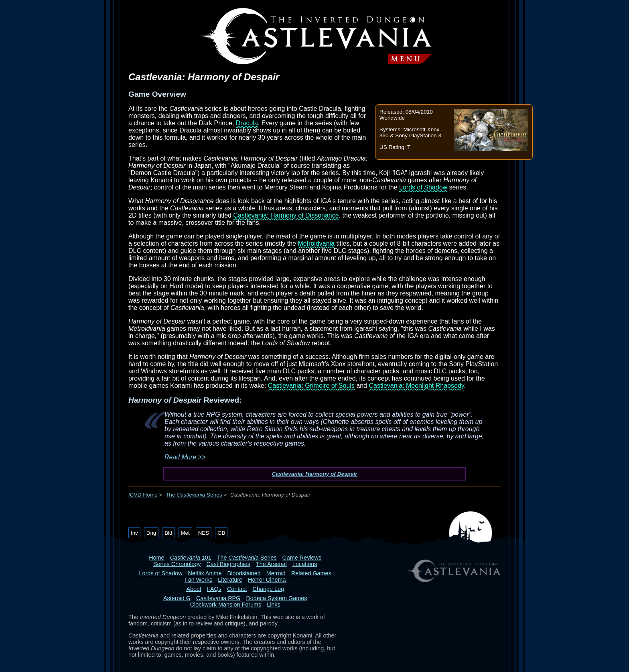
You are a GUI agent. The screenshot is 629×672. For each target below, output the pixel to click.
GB (221, 533)
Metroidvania (316, 243)
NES (204, 533)
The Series (194, 495)
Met (185, 533)
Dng (151, 533)
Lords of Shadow (423, 187)
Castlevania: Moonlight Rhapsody (416, 386)
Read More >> (185, 457)
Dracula (247, 123)
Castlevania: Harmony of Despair (314, 474)
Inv (134, 533)
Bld (168, 533)
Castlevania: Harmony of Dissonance (286, 215)
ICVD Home (143, 495)
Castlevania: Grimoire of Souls (311, 386)
